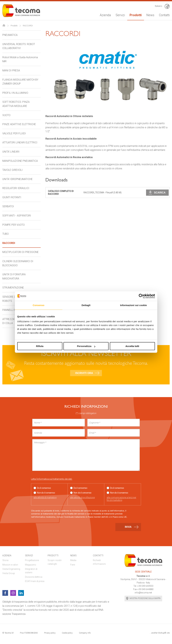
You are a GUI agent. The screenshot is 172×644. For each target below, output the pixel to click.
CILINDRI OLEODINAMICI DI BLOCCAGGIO (18, 263)
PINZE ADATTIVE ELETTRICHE (19, 124)
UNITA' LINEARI (11, 152)
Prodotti (136, 15)
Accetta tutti (132, 346)
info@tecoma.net (143, 593)
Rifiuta (40, 346)
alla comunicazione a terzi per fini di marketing (121, 499)
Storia (5, 560)
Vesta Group (9, 573)
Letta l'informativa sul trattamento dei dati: (52, 479)
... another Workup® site (160, 633)
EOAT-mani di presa (35, 581)
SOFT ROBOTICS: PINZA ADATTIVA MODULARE (16, 104)
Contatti (164, 15)
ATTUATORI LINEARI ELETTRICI (20, 142)
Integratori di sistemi (31, 571)
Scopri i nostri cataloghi (55, 562)
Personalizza (86, 346)
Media (73, 560)
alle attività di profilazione (82, 497)
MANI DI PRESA (11, 70)
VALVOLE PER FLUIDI (14, 133)
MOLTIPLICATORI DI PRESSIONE (20, 252)
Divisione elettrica (34, 577)
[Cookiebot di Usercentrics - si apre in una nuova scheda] (141, 296)
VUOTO (6, 115)
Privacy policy (50, 633)
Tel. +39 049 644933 (143, 586)
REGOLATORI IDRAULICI (16, 188)
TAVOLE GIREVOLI (13, 170)
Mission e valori (10, 565)
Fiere (73, 565)
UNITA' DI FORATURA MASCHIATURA (14, 276)
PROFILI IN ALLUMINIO (15, 93)
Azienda (105, 15)
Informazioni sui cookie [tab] (133, 305)
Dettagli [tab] (86, 305)
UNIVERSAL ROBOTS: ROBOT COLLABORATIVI (19, 46)
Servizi (120, 15)
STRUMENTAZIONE (13, 288)
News (150, 15)
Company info (85, 633)
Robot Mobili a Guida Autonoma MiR (20, 59)
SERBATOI (8, 206)
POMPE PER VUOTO (14, 225)
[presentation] (55, 529)
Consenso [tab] (39, 305)
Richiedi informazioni (99, 562)
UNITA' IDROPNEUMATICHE (17, 179)
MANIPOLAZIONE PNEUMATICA (20, 161)
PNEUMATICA (10, 35)
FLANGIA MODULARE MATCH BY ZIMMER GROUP (20, 82)
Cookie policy (67, 633)
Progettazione (32, 560)
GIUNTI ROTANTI (12, 197)
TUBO (6, 234)
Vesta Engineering (11, 569)
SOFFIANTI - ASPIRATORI (17, 216)
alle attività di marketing (45, 497)
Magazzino (31, 565)
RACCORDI (9, 243)
